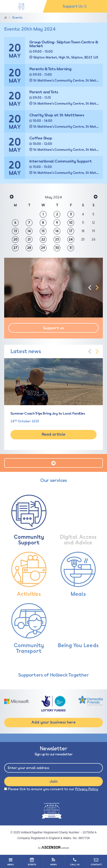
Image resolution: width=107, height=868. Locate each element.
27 (15, 248)
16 (57, 231)
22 (43, 239)
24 (71, 239)
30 (57, 248)
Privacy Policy (87, 789)
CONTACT (96, 861)
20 (15, 239)
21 (29, 239)
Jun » (95, 197)
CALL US (75, 861)
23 (57, 239)
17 (71, 231)
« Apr (12, 197)
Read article (53, 434)
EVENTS (32, 861)
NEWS (53, 861)
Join (54, 781)
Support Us (75, 6)
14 (29, 231)
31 (71, 248)
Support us (53, 328)
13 (15, 231)
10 (71, 223)
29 (43, 248)
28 (29, 248)
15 (43, 231)
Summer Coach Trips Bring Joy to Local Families (48, 413)
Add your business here (53, 722)
